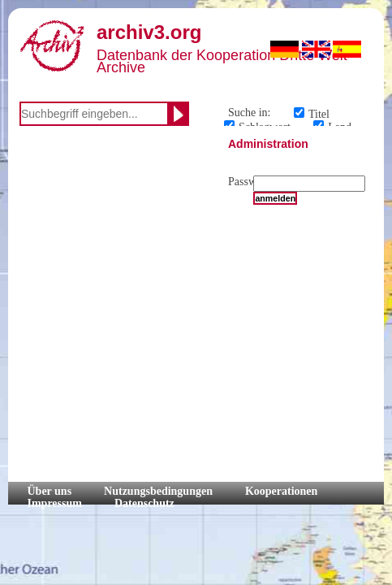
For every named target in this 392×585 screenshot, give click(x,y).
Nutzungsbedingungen (158, 491)
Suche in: (250, 113)
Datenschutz (144, 503)
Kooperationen (281, 491)
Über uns (50, 491)
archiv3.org (149, 32)
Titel (319, 114)
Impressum (55, 503)
